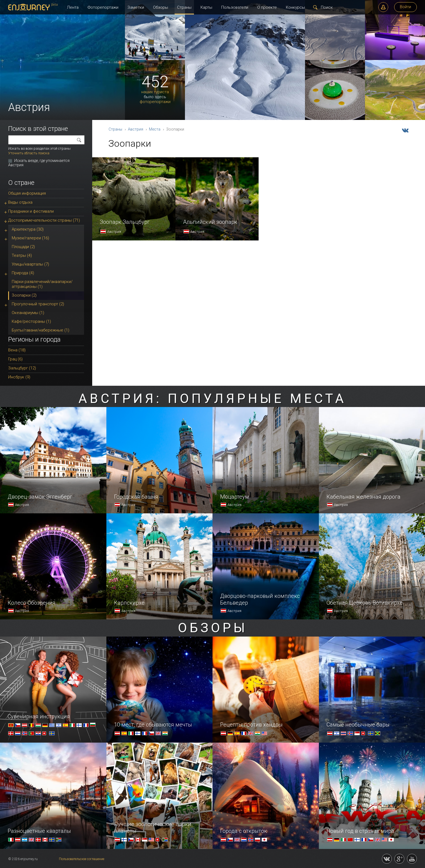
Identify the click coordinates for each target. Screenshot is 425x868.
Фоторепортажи (103, 7)
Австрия (136, 129)
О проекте (267, 7)
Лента (73, 7)
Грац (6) (15, 359)
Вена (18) (17, 350)
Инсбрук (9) (19, 377)
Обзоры (161, 7)
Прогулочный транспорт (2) (38, 304)
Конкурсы (295, 7)
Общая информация (27, 193)
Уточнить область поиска (29, 153)
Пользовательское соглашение (82, 859)
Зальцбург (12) (22, 368)
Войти (405, 7)
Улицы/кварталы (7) (30, 264)
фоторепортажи (155, 102)
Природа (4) (23, 273)
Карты (206, 7)
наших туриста (155, 92)
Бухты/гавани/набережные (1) (41, 330)
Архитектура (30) (28, 229)
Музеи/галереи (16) (30, 238)
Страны (184, 7)
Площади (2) (23, 247)
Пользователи (235, 7)
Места (155, 129)
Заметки (136, 7)
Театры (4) (22, 255)
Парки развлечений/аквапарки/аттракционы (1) (42, 284)
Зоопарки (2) (24, 295)
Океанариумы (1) (28, 313)
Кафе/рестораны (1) (31, 321)
